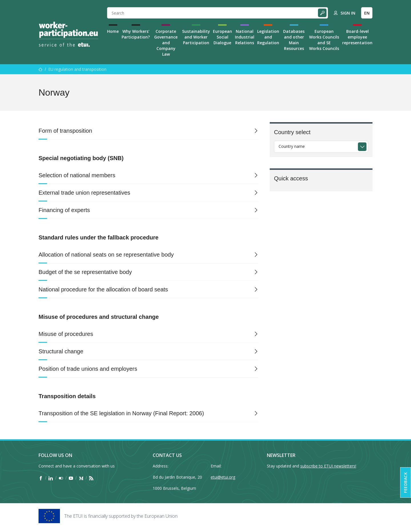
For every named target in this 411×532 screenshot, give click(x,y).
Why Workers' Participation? (136, 34)
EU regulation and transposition (77, 69)
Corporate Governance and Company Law (166, 43)
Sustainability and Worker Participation (196, 37)
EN (367, 13)
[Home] (68, 34)
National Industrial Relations (245, 37)
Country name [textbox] (292, 146)
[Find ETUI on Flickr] (61, 478)
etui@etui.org (223, 477)
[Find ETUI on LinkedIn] (51, 478)
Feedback (405, 482)
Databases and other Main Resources (294, 40)
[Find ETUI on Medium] (81, 478)
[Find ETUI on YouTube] (71, 478)
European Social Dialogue (222, 37)
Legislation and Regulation (268, 37)
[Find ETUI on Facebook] (41, 478)
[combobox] (321, 147)
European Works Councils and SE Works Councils (324, 40)
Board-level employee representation (357, 37)
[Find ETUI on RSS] (91, 478)
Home (113, 31)
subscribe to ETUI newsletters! (328, 466)
